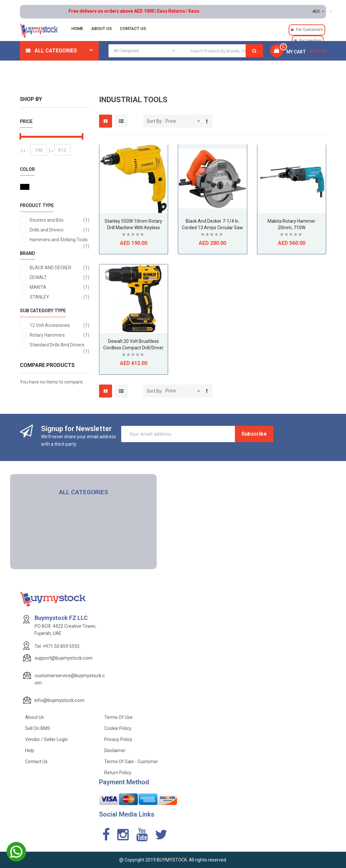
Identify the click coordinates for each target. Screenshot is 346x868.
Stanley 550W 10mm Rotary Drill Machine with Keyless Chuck (133, 228)
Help (30, 750)
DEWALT (59, 277)
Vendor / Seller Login (46, 739)
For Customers (310, 30)
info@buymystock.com (59, 700)
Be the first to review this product (134, 235)
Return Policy (118, 773)
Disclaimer (115, 750)
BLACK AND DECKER (59, 268)
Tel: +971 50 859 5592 (57, 646)
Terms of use (118, 717)
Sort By (154, 121)
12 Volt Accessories (59, 325)
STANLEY (59, 297)
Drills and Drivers (59, 230)
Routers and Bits (59, 220)
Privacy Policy (118, 739)
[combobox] (186, 51)
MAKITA (59, 287)
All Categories (56, 51)
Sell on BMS (38, 728)
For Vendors (310, 41)
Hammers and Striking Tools (59, 240)
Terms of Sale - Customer (131, 762)
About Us (35, 717)
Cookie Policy (118, 728)
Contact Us (36, 762)
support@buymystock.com (64, 658)
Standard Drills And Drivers (59, 345)
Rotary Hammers (59, 335)
